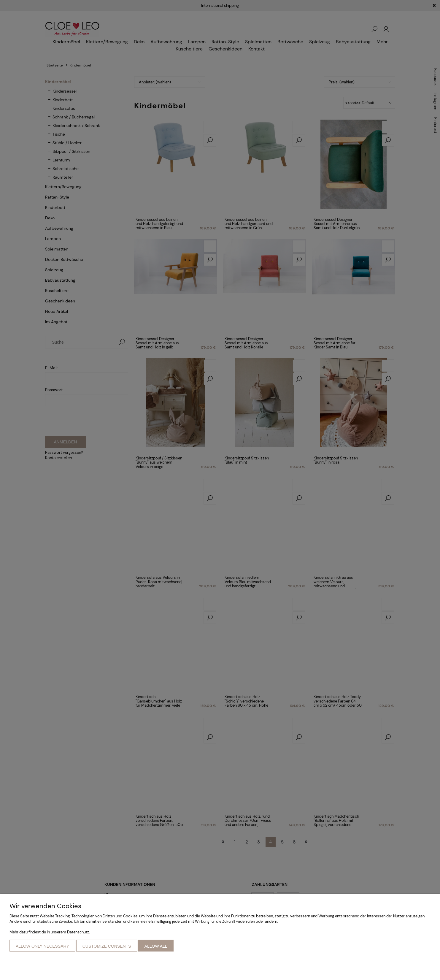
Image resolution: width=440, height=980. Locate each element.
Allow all (156, 946)
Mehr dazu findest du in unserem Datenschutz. (50, 932)
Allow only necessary (42, 946)
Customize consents (107, 946)
